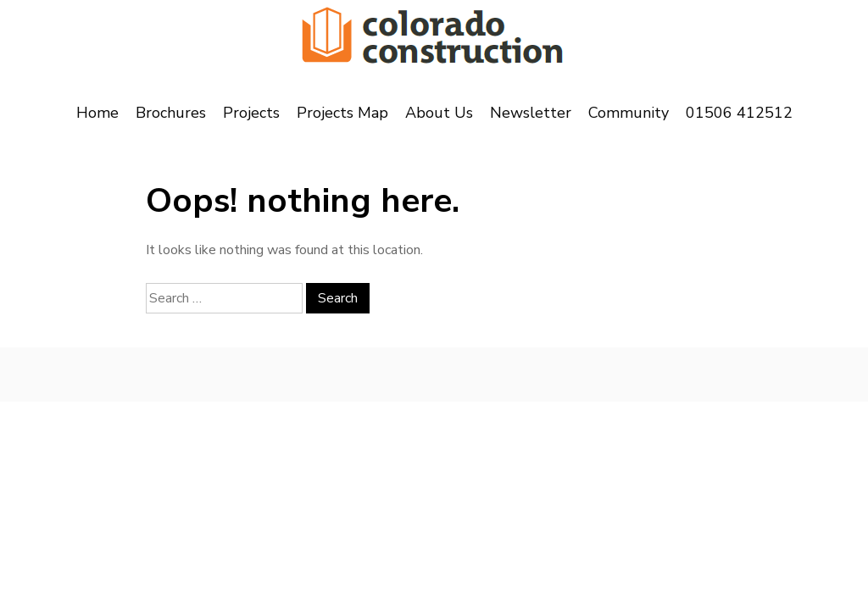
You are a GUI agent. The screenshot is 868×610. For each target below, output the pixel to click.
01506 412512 (739, 113)
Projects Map (342, 113)
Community (629, 113)
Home (97, 113)
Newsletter (531, 113)
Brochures (171, 113)
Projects (251, 113)
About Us (439, 113)
